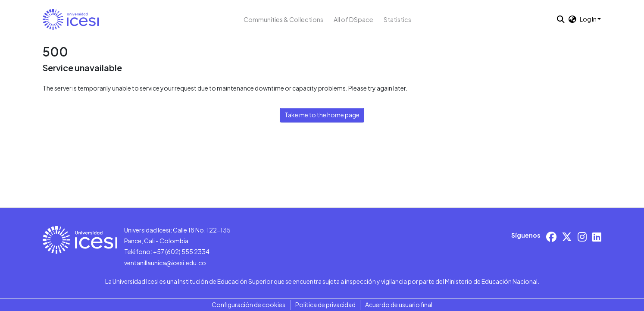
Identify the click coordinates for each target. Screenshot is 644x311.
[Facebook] (551, 237)
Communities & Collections (283, 19)
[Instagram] (582, 237)
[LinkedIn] (597, 237)
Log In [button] (589, 19)
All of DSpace (353, 19)
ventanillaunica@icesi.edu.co (165, 263)
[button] (71, 19)
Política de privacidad (325, 305)
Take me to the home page (322, 115)
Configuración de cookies (249, 305)
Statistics (397, 19)
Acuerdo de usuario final (399, 305)
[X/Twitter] (567, 237)
